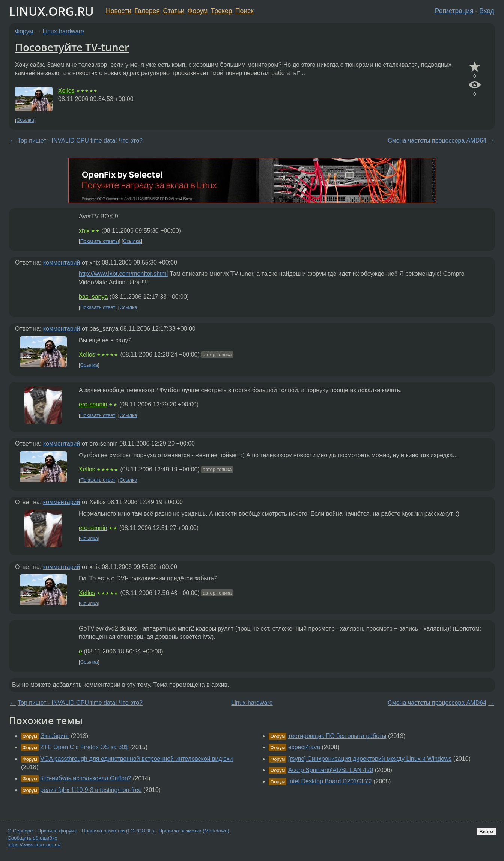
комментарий (62, 263)
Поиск (244, 11)
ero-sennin (93, 404)
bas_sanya (93, 297)
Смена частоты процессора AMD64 (437, 141)
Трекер (222, 11)
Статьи (174, 11)
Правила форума (58, 831)
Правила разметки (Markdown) (194, 831)
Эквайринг (55, 736)
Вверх (487, 832)
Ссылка (25, 120)
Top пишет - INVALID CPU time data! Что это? (80, 141)
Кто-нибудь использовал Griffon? (86, 778)
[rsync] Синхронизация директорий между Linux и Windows (370, 759)
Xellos (66, 91)
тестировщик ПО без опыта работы (337, 736)
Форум (198, 11)
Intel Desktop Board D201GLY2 (330, 781)
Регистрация (454, 11)
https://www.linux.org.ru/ (34, 845)
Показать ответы (100, 241)
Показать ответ (98, 308)
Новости (119, 11)
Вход (487, 11)
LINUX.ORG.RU (51, 11)
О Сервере (20, 831)
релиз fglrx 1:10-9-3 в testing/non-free (91, 790)
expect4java (304, 747)
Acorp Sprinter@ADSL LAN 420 (331, 770)
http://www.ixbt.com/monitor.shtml (123, 274)
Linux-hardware (63, 31)
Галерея (147, 11)
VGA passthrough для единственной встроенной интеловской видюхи (136, 759)
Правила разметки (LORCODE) (118, 831)
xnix (84, 231)
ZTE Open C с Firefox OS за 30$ (84, 747)
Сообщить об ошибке (32, 838)
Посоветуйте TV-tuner (72, 47)
